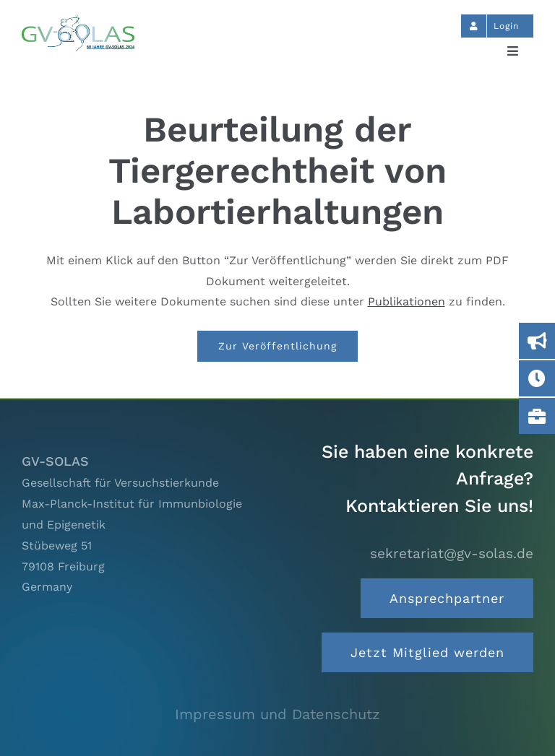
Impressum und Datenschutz (277, 714)
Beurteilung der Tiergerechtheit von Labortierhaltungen (277, 170)
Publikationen (406, 301)
